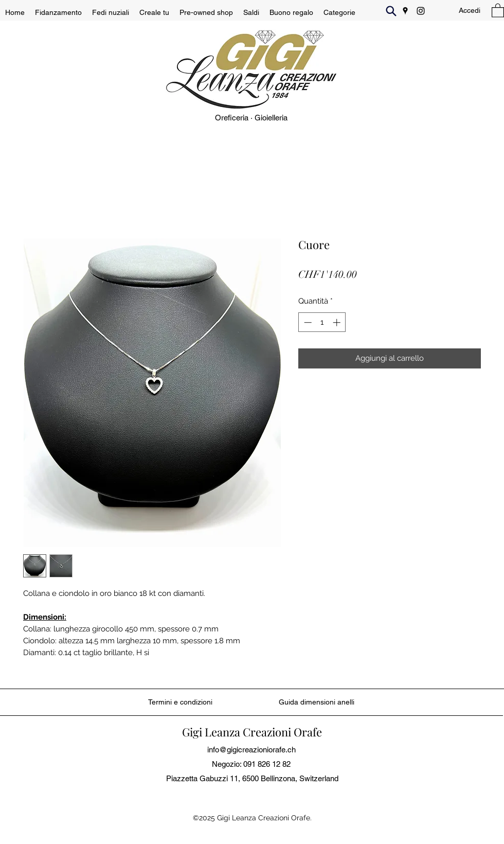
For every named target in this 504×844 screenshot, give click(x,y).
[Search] (391, 11)
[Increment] (338, 322)
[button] (498, 10)
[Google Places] (405, 11)
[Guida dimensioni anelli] (317, 702)
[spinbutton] (322, 322)
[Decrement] (307, 322)
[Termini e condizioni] (180, 702)
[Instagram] (421, 11)
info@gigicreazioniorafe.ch (251, 750)
